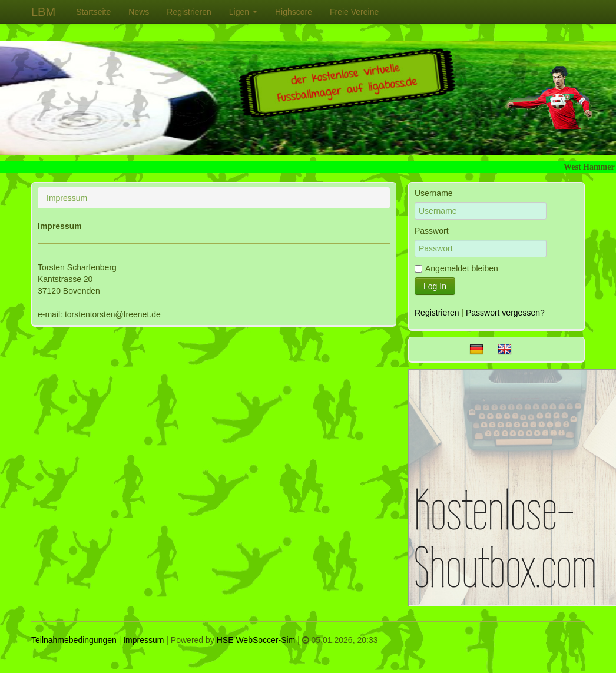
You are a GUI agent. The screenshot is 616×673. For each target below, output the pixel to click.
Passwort (432, 231)
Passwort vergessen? (505, 313)
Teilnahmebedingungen (74, 640)
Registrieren (189, 12)
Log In (435, 286)
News (139, 12)
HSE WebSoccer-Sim (256, 640)
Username (434, 193)
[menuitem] (93, 12)
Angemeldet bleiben (456, 268)
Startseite (93, 12)
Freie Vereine (354, 12)
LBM (43, 12)
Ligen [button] (243, 12)
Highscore (294, 12)
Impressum (143, 640)
